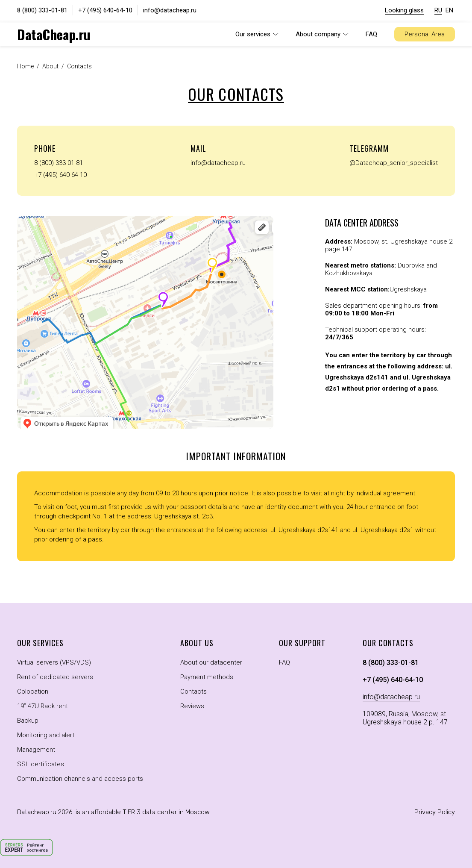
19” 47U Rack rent (43, 706)
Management (36, 750)
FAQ (371, 34)
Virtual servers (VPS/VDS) (54, 662)
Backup (28, 721)
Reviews (192, 706)
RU (438, 10)
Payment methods (207, 677)
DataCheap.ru (54, 34)
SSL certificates (41, 764)
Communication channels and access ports (80, 779)
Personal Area (425, 34)
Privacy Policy (435, 812)
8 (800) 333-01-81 (42, 10)
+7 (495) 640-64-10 (105, 10)
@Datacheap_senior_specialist (394, 163)
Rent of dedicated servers (55, 677)
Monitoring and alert (46, 735)
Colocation (33, 691)
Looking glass (404, 10)
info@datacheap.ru (170, 10)
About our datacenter (211, 662)
